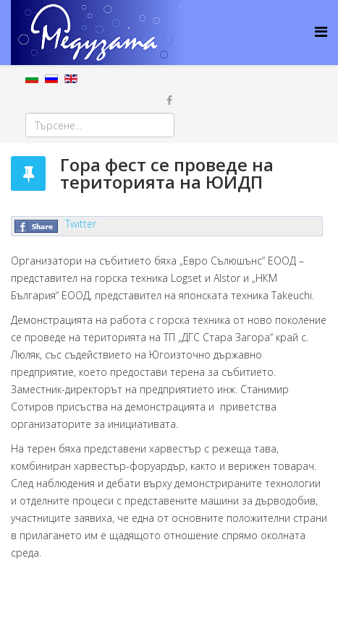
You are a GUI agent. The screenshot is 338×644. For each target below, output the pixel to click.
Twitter (81, 224)
